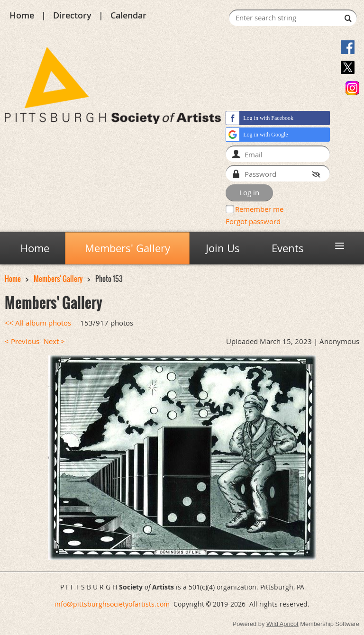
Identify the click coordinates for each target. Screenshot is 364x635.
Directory (72, 15)
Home (22, 15)
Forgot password (253, 221)
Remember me (259, 209)
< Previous (22, 341)
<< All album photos (38, 323)
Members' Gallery (58, 279)
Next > (54, 341)
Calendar (128, 15)
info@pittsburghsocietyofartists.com (112, 604)
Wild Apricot (282, 624)
